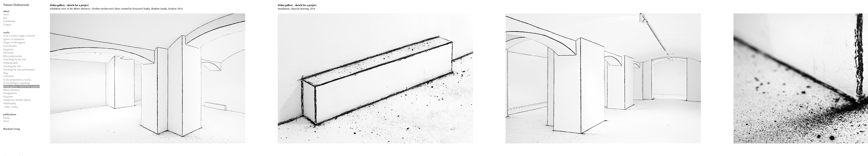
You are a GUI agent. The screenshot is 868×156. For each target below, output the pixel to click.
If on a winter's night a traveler (19, 36)
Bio (5, 18)
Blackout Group (12, 129)
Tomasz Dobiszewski (16, 5)
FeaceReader (10, 46)
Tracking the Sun (12, 66)
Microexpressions (12, 56)
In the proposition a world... (18, 80)
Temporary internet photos (17, 100)
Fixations (8, 97)
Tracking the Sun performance (19, 70)
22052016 (8, 76)
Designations (10, 93)
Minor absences (12, 90)
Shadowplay (10, 103)
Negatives (8, 49)
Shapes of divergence (14, 42)
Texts (6, 121)
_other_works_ (11, 107)
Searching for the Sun (15, 59)
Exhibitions (9, 21)
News (6, 15)
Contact (7, 25)
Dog (6, 73)
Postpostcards (10, 63)
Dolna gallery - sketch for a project (21, 86)
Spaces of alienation (14, 39)
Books (7, 118)
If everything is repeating (16, 83)
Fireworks (9, 53)
